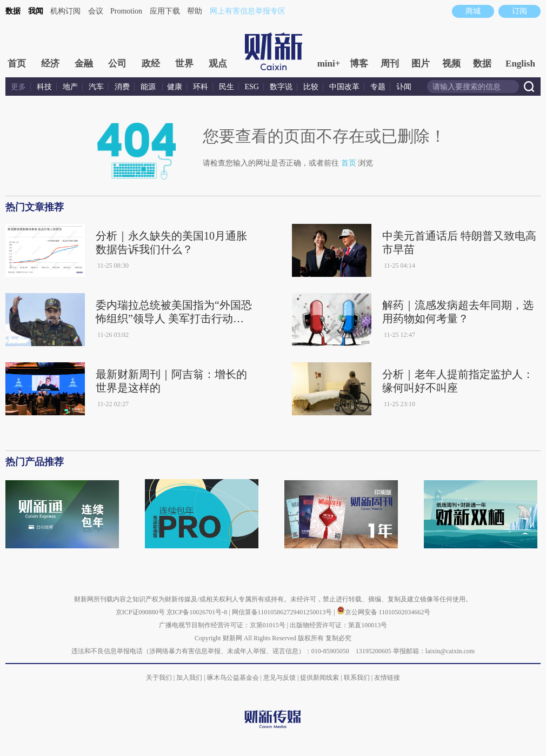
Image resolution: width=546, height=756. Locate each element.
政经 (151, 64)
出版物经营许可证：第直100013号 (338, 625)
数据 (13, 11)
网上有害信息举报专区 (248, 11)
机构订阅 (65, 11)
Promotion (126, 11)
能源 (149, 87)
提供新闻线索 (319, 678)
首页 (17, 64)
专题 (378, 87)
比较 (311, 87)
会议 (96, 11)
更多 (18, 87)
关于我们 (159, 678)
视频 (451, 64)
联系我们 (357, 678)
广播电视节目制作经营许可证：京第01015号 (222, 625)
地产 (70, 87)
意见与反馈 (279, 678)
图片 (421, 64)
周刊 (390, 64)
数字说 (281, 87)
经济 (50, 64)
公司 (117, 64)
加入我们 (189, 678)
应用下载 (165, 11)
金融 (84, 64)
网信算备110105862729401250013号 (283, 612)
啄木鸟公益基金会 (234, 678)
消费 (122, 87)
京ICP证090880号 (140, 612)
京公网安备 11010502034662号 (384, 612)
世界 (184, 64)
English (520, 64)
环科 (201, 87)
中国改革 (344, 87)
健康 (175, 87)
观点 (218, 64)
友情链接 (387, 678)
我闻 (36, 11)
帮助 (195, 11)
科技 (44, 87)
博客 (359, 64)
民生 (227, 87)
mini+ (329, 64)
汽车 (96, 87)
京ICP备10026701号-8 (198, 612)
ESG (252, 87)
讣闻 (404, 87)
